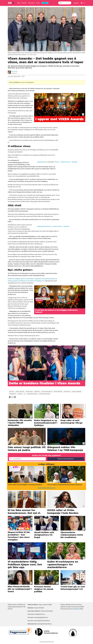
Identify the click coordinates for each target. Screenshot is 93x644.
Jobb (19, 3)
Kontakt (24, 3)
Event (38, 3)
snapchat (67, 392)
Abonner (45, 3)
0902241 (12, 392)
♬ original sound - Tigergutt (69, 162)
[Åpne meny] (83, 3)
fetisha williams (45, 394)
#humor (57, 162)
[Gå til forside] (11, 3)
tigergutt (13, 394)
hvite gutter (20, 392)
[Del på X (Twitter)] (12, 397)
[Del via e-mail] (15, 397)
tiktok (20, 394)
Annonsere (31, 3)
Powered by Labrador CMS (46, 642)
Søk (58, 3)
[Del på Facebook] (10, 397)
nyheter (37, 392)
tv (25, 394)
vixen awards (58, 392)
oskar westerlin (47, 392)
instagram (29, 392)
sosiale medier (76, 392)
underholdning (32, 394)
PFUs (77, 609)
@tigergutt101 (41, 162)
